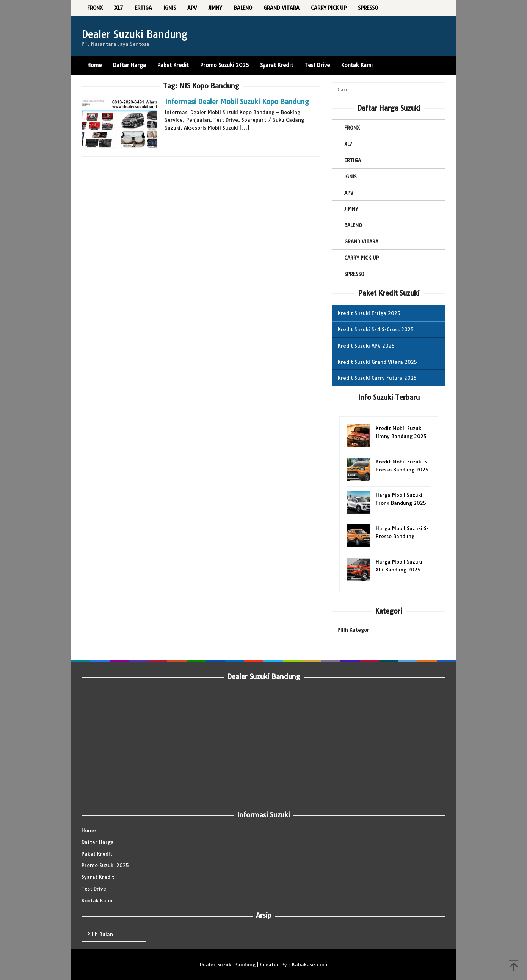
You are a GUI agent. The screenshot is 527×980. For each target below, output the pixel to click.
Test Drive (94, 889)
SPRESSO (354, 274)
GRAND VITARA (361, 241)
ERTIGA (353, 160)
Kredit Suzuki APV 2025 (366, 346)
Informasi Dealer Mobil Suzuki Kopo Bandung (237, 102)
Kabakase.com (310, 964)
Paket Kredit (97, 854)
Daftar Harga (98, 842)
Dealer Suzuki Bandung (134, 34)
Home (89, 830)
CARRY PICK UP (362, 258)
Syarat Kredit (98, 877)
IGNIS (351, 177)
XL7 (348, 144)
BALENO (353, 225)
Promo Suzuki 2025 (105, 865)
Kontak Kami (97, 900)
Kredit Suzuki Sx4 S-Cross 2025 (376, 329)
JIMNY (351, 209)
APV (349, 193)
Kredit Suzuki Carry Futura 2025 (377, 378)
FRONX (352, 128)
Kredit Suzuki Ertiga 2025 (369, 313)
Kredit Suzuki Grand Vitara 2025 (377, 362)
